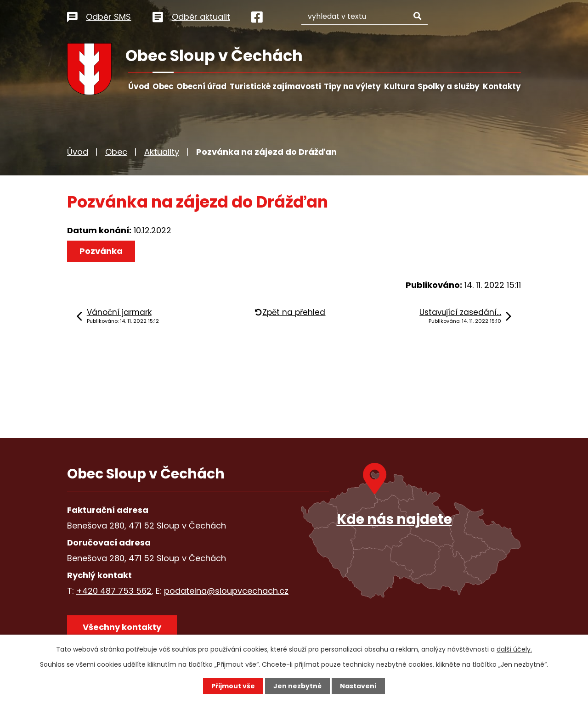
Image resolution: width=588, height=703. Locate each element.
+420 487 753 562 (114, 591)
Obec (163, 86)
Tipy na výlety (352, 86)
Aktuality (162, 152)
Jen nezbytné (297, 686)
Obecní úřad (201, 86)
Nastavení (358, 686)
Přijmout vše (233, 686)
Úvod (139, 86)
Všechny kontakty (122, 627)
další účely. (514, 649)
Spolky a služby (449, 86)
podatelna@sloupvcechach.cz (226, 591)
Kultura (399, 86)
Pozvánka (101, 251)
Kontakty (502, 86)
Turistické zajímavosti (275, 86)
